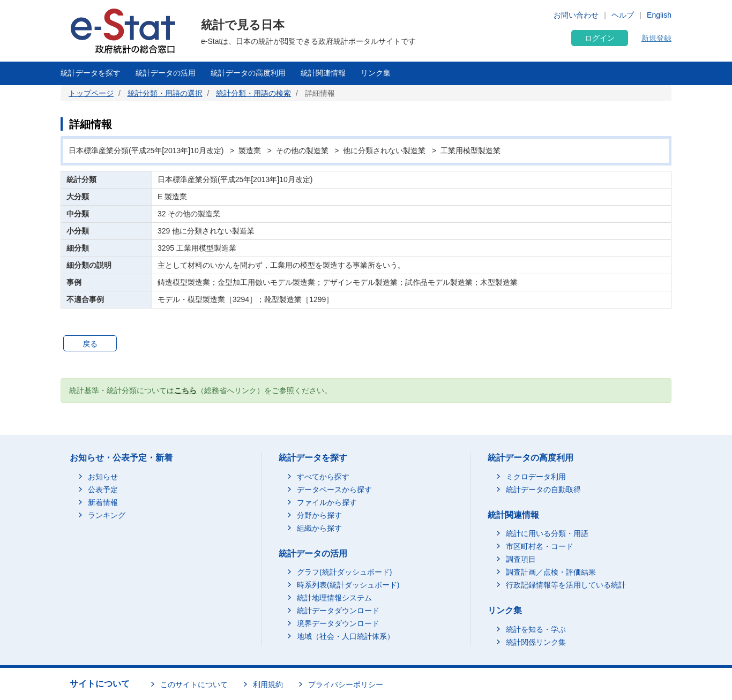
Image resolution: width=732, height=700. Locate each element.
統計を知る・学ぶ (536, 629)
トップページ (91, 93)
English (659, 15)
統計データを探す (91, 73)
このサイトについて (194, 684)
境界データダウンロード (338, 623)
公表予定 (103, 490)
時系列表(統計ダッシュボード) (348, 585)
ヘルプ (623, 15)
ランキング (107, 515)
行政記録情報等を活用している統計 (566, 585)
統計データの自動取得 (543, 490)
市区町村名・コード (540, 546)
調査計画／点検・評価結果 (551, 572)
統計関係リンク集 (536, 642)
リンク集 (376, 73)
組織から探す (319, 528)
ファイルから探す (327, 502)
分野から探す (319, 515)
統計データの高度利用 (248, 73)
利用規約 (268, 684)
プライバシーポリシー (346, 684)
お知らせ (103, 477)
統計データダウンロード (338, 611)
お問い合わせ (576, 15)
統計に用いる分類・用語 (547, 533)
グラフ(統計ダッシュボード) (344, 572)
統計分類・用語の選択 (165, 93)
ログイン (600, 38)
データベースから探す (334, 490)
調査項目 (521, 559)
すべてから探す (323, 477)
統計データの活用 (166, 73)
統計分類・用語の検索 (253, 93)
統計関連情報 (323, 73)
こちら (185, 390)
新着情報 (103, 502)
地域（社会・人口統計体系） (346, 636)
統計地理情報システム (334, 598)
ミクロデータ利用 (536, 477)
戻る (90, 344)
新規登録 (656, 38)
